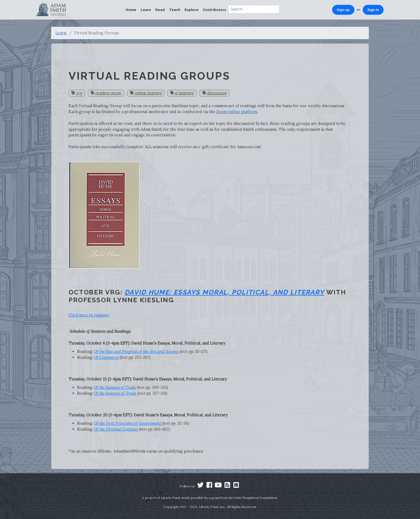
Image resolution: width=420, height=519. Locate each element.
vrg (77, 93)
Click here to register (89, 315)
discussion (215, 93)
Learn (146, 10)
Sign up (343, 10)
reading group (106, 93)
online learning (146, 93)
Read (160, 10)
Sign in (373, 10)
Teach (175, 10)
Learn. (61, 33)
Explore (192, 10)
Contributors (214, 10)
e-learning (182, 93)
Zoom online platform (237, 112)
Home (131, 10)
